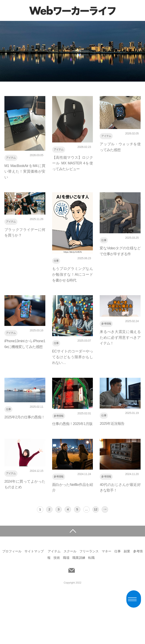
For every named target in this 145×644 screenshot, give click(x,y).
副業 (127, 551)
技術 (57, 558)
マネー (106, 551)
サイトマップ (34, 551)
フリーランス (89, 551)
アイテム (54, 551)
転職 (91, 558)
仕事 (118, 551)
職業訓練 (79, 558)
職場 (66, 558)
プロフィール (12, 551)
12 (96, 509)
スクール (70, 551)
